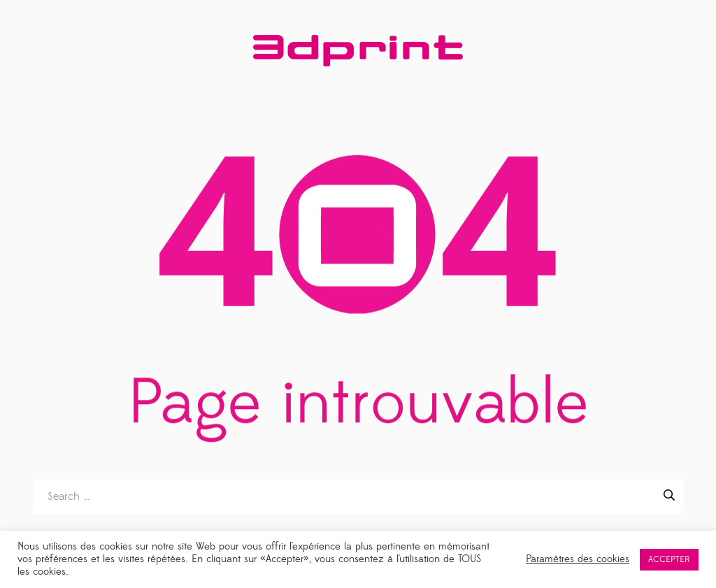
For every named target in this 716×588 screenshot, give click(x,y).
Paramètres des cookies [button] (578, 559)
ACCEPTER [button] (669, 559)
